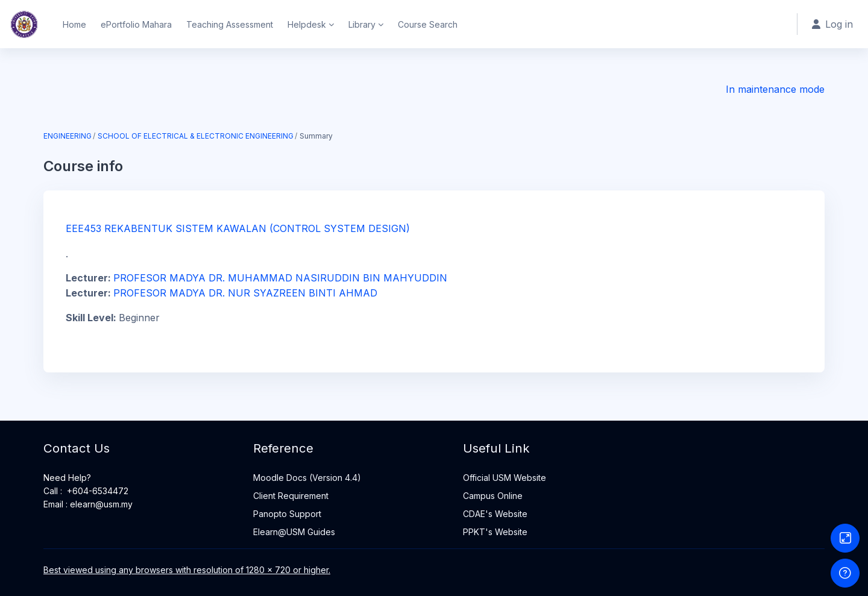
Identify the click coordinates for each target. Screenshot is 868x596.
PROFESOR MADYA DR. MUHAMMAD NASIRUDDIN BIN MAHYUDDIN (280, 278)
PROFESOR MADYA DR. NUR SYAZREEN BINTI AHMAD (245, 293)
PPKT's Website (495, 532)
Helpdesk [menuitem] (307, 24)
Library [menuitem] (362, 24)
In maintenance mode (775, 89)
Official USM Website (505, 478)
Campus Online (493, 496)
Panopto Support (287, 514)
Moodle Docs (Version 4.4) (307, 478)
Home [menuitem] (74, 24)
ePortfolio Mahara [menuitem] (136, 24)
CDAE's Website (495, 514)
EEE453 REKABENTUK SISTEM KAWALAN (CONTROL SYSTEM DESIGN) (238, 228)
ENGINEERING (68, 136)
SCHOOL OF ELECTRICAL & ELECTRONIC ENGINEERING (196, 136)
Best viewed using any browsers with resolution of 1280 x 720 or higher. (187, 570)
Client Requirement (291, 496)
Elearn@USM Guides (294, 532)
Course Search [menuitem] (428, 24)
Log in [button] (832, 24)
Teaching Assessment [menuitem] (230, 24)
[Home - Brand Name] (24, 24)
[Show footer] (845, 573)
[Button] (845, 538)
